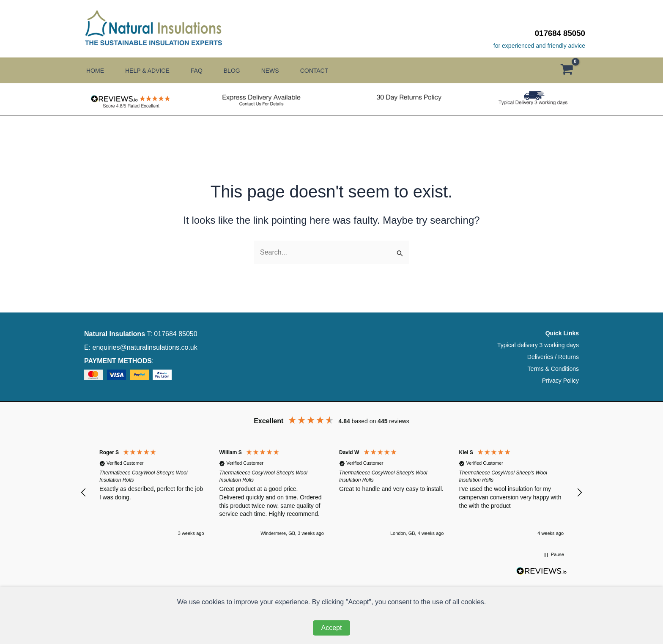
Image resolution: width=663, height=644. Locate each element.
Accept (332, 628)
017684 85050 (560, 33)
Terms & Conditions (553, 369)
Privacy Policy (560, 381)
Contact (325, 71)
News (279, 71)
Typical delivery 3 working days (538, 345)
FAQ (201, 71)
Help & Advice (149, 71)
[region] (331, 492)
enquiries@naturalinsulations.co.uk (145, 347)
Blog (238, 71)
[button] (84, 493)
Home (95, 71)
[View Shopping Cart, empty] (571, 71)
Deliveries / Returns (553, 357)
